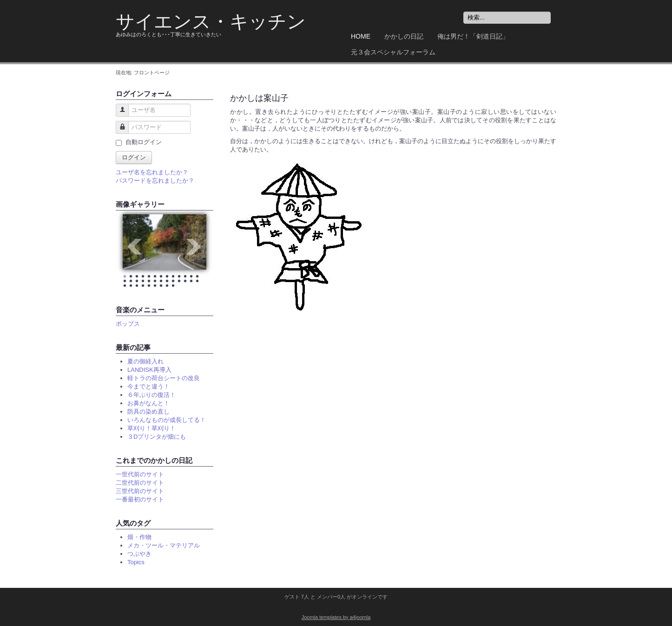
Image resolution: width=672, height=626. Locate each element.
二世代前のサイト (140, 483)
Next (194, 247)
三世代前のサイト (140, 491)
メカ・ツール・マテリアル (164, 545)
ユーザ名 (119, 115)
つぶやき (139, 554)
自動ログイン (144, 142)
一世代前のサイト (140, 474)
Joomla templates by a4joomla (336, 617)
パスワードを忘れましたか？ (155, 181)
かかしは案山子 (259, 98)
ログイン (134, 157)
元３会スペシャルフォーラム (393, 52)
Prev (135, 247)
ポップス (128, 324)
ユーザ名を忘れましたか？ (152, 172)
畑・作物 (139, 537)
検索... (464, 12)
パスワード (119, 132)
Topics (136, 562)
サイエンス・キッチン (211, 22)
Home (361, 36)
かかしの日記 (404, 36)
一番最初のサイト (140, 499)
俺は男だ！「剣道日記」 (473, 36)
